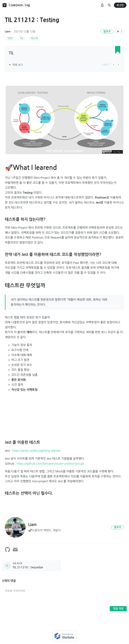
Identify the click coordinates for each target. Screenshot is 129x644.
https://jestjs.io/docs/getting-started (36, 451)
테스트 (34, 38)
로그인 (120, 5)
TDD (10, 38)
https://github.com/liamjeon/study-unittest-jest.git (50, 464)
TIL (22, 38)
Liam (8, 32)
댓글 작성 (118, 609)
